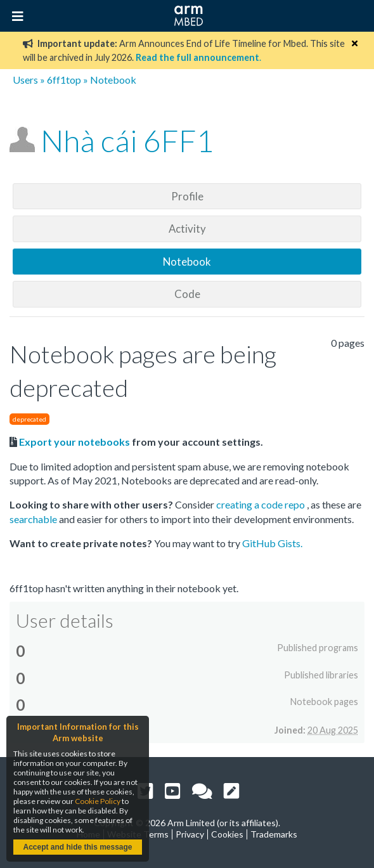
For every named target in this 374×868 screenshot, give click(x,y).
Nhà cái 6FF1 (127, 140)
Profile (187, 196)
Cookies (227, 834)
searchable (34, 519)
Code (187, 294)
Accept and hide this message (77, 847)
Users (25, 80)
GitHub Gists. (272, 543)
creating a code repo (261, 504)
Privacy (190, 834)
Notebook (187, 262)
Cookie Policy (98, 801)
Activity (187, 229)
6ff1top (64, 80)
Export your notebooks (74, 442)
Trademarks (274, 834)
